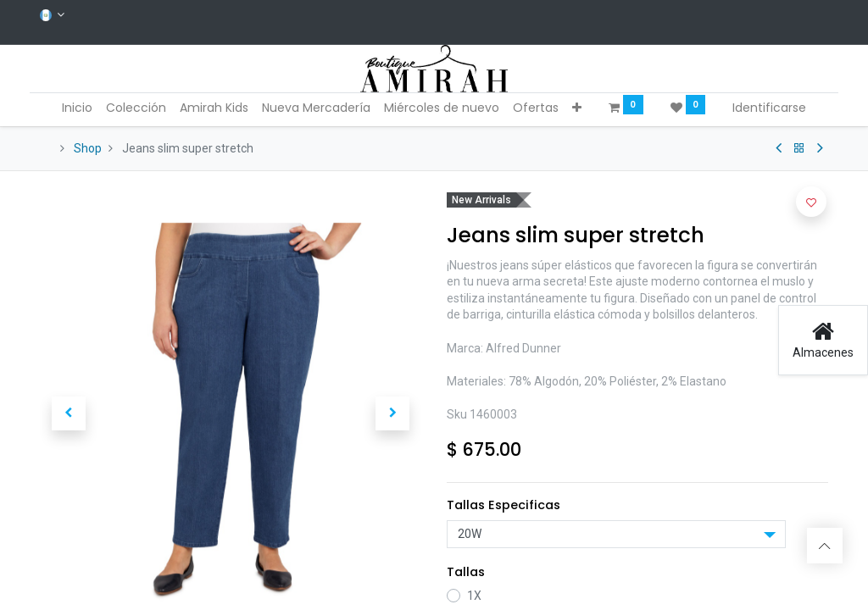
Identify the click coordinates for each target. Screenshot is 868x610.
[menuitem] (77, 108)
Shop (88, 148)
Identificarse (769, 108)
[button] (577, 108)
